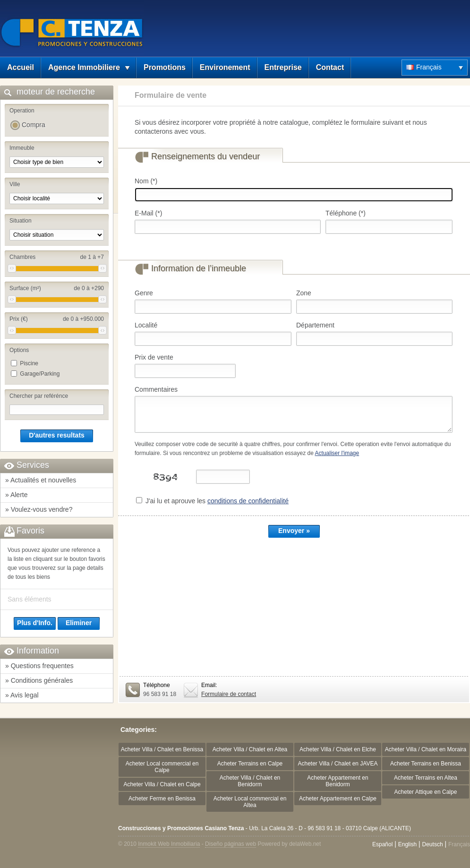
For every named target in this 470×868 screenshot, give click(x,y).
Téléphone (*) (346, 213)
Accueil (21, 67)
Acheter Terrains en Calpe (250, 764)
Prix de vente (154, 357)
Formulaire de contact (229, 694)
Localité (146, 325)
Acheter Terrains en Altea (426, 778)
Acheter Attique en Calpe (426, 792)
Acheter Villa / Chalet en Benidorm (250, 781)
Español (382, 844)
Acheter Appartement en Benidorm (338, 781)
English (407, 844)
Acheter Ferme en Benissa (162, 799)
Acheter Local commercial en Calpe (162, 767)
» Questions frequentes (39, 666)
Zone (304, 293)
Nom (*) (146, 181)
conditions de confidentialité (248, 501)
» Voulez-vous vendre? (39, 509)
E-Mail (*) (148, 213)
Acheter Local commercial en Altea (250, 802)
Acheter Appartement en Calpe (338, 799)
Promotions (165, 67)
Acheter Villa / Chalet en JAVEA (338, 764)
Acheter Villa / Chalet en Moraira (426, 749)
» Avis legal (22, 695)
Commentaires (156, 389)
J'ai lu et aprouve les (217, 501)
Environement (225, 67)
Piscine (29, 363)
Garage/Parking (40, 374)
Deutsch (433, 844)
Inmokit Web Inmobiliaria (169, 844)
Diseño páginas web (231, 844)
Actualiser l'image (337, 453)
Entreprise (283, 67)
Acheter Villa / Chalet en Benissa (162, 749)
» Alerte (16, 495)
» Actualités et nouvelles (41, 480)
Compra (34, 125)
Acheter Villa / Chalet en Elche (338, 749)
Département (315, 325)
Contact (330, 67)
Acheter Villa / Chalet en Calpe (162, 784)
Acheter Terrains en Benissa (426, 764)
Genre (144, 293)
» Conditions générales (39, 680)
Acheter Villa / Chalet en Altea (250, 749)
